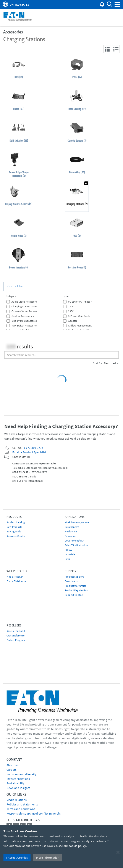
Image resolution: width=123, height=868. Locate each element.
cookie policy (78, 846)
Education (70, 536)
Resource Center (16, 536)
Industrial (70, 554)
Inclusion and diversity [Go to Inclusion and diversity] (21, 774)
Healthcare (71, 531)
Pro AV (68, 550)
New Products (14, 527)
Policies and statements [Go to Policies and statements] (22, 804)
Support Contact (74, 595)
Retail (68, 559)
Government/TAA (74, 541)
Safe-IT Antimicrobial (77, 545)
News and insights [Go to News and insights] (18, 788)
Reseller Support (16, 631)
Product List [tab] (15, 286)
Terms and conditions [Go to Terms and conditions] (21, 809)
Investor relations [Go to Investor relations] (18, 779)
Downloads (71, 581)
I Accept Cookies (17, 858)
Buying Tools (14, 531)
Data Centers (72, 527)
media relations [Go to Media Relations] (17, 800)
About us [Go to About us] (12, 765)
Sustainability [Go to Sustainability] (15, 783)
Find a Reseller (15, 577)
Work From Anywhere (77, 522)
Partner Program (16, 640)
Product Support (74, 577)
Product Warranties (76, 586)
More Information (48, 858)
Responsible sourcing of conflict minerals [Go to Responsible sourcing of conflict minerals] (34, 813)
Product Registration (76, 590)
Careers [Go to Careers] (11, 770)
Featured (111, 363)
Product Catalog (16, 522)
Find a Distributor (16, 581)
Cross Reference (15, 635)
